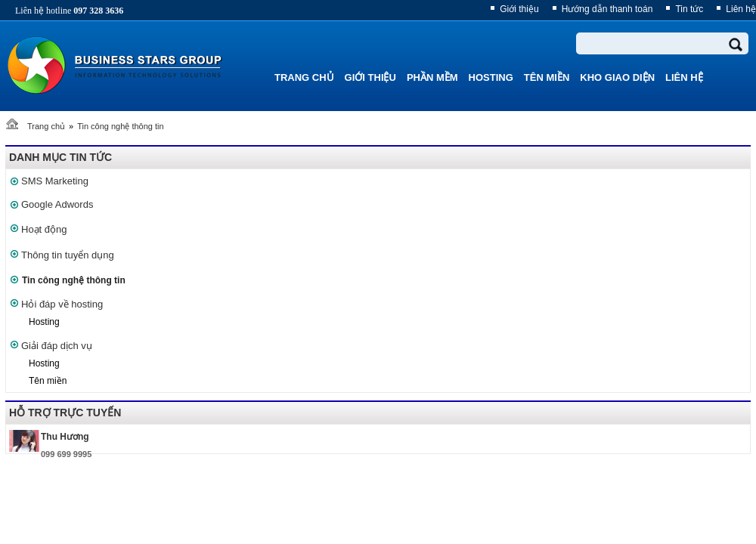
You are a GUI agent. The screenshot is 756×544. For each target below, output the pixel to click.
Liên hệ (741, 9)
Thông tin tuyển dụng (68, 255)
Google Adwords (57, 204)
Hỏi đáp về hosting (62, 304)
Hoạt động (44, 229)
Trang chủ (46, 126)
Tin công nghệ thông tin (120, 126)
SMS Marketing (55, 181)
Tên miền (48, 381)
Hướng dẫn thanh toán (607, 9)
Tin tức (689, 9)
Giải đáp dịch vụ (57, 346)
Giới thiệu (519, 9)
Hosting (44, 322)
